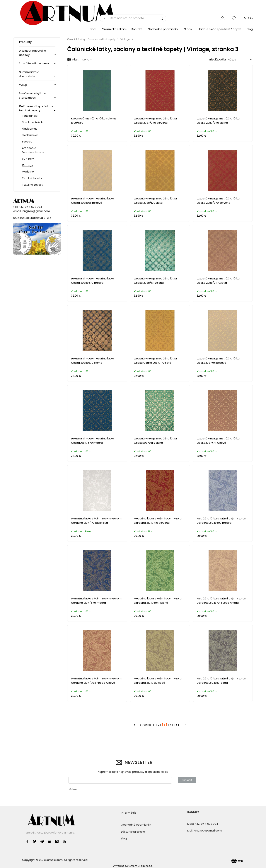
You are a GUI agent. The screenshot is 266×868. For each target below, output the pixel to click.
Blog (250, 29)
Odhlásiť (74, 789)
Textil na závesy (33, 185)
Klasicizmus (30, 129)
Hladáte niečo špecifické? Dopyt (219, 29)
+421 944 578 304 (206, 824)
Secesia (27, 142)
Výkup (23, 85)
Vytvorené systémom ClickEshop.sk (133, 866)
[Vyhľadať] (104, 18)
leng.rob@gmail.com (36, 211)
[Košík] (248, 18)
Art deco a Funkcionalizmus (33, 150)
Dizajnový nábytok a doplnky (33, 53)
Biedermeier (30, 135)
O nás (188, 29)
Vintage (28, 165)
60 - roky (28, 159)
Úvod (92, 29)
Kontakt (137, 29)
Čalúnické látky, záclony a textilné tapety (37, 108)
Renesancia (30, 116)
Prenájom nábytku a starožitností (33, 95)
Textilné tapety (32, 178)
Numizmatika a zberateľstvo (29, 74)
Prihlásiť (187, 780)
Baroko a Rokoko (33, 122)
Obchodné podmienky (163, 29)
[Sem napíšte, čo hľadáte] (137, 18)
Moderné (28, 172)
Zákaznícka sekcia (114, 29)
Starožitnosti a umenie (34, 63)
